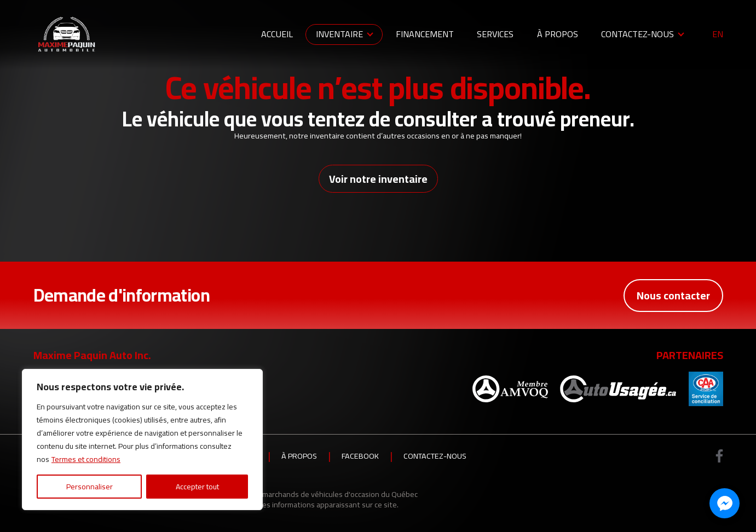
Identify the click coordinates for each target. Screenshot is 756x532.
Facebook (360, 456)
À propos (558, 34)
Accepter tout (197, 487)
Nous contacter (673, 295)
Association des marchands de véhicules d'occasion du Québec (312, 494)
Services (495, 34)
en (718, 34)
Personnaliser (90, 487)
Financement (425, 34)
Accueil (277, 34)
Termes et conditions (86, 459)
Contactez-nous (637, 34)
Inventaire (339, 34)
